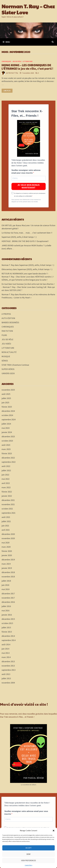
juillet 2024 (6, 424)
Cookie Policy (29, 865)
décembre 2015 (8, 619)
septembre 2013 (9, 670)
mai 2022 (6, 479)
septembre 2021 (9, 513)
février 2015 (7, 632)
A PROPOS (6, 314)
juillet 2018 (6, 581)
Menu (6, 42)
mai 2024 (6, 428)
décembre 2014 (8, 636)
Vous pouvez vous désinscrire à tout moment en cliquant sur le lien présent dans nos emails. (26, 201)
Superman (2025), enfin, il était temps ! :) (19, 237)
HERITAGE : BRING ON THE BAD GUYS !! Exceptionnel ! (25, 241)
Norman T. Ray (13, 73)
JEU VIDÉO (6, 344)
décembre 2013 (8, 661)
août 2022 (6, 466)
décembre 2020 (8, 534)
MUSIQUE (6, 356)
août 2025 (6, 394)
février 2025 (7, 407)
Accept (29, 848)
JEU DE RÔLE (17, 61)
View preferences (28, 860)
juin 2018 (5, 585)
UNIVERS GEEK (8, 373)
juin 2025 (5, 403)
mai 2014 (6, 653)
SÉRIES (5, 361)
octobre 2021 (7, 509)
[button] (54, 831)
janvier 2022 (7, 496)
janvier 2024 (7, 432)
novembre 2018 (8, 577)
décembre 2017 (8, 594)
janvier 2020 (7, 555)
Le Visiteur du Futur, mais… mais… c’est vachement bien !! (27, 233)
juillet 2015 (6, 627)
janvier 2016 (7, 615)
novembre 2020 (8, 538)
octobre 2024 (7, 415)
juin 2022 (5, 475)
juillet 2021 (6, 521)
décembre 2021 (8, 500)
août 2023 (6, 445)
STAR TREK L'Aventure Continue (15, 365)
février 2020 (7, 551)
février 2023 (7, 453)
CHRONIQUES (6, 61)
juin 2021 (5, 526)
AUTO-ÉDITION (8, 318)
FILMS (4, 335)
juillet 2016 (6, 606)
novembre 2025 (8, 390)
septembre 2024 (9, 419)
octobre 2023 (7, 441)
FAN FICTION (7, 331)
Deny (28, 854)
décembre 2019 (8, 560)
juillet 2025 (6, 398)
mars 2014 (6, 657)
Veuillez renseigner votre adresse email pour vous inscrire (26, 172)
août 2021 (6, 517)
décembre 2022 (8, 458)
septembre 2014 (9, 640)
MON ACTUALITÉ (9, 352)
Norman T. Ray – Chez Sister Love (28, 9)
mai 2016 (6, 611)
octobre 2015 (7, 623)
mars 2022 (6, 487)
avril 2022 (6, 483)
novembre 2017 (8, 598)
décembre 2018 (8, 572)
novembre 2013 (8, 666)
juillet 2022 (6, 470)
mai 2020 (6, 543)
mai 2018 (6, 589)
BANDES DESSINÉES (10, 322)
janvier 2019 (7, 568)
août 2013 (6, 674)
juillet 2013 (6, 678)
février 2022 (7, 492)
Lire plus (8, 91)
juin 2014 (5, 649)
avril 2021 (6, 530)
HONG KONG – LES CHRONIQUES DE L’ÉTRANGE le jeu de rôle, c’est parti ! (27, 67)
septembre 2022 (9, 462)
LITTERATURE (28, 61)
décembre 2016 (8, 602)
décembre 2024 (8, 411)
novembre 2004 (8, 683)
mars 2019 (6, 564)
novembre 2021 (8, 504)
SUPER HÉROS (8, 369)
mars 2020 (6, 547)
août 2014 (6, 644)
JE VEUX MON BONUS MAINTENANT (28, 186)
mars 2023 (6, 449)
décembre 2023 (8, 436)
